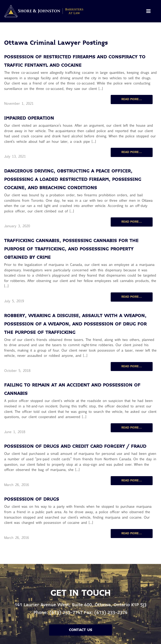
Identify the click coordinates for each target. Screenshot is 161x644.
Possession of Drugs (32, 499)
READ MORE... (132, 99)
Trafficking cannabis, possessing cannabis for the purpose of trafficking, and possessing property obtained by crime (71, 249)
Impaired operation (29, 118)
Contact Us (81, 630)
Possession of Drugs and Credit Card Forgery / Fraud (75, 447)
